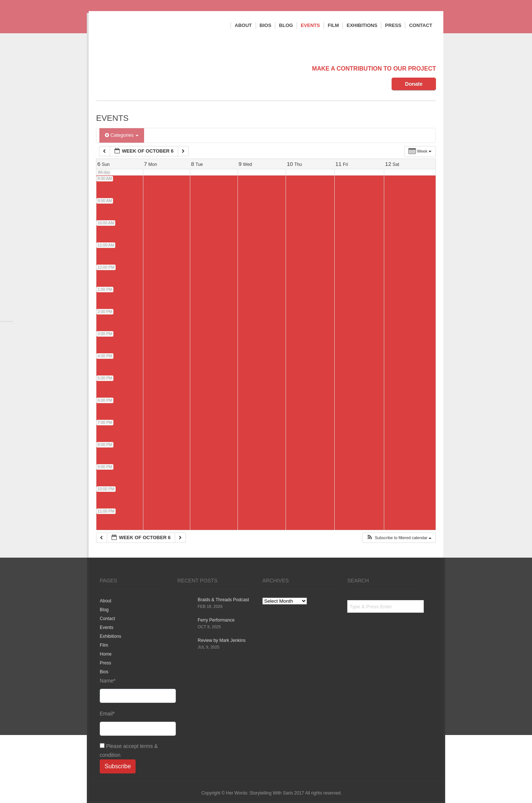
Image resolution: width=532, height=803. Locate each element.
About (243, 25)
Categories (122, 135)
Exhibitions (362, 25)
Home (106, 654)
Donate (414, 84)
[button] (399, 538)
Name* (133, 690)
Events (310, 25)
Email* (133, 723)
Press (393, 25)
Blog (286, 25)
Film (333, 25)
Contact (421, 25)
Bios (266, 25)
